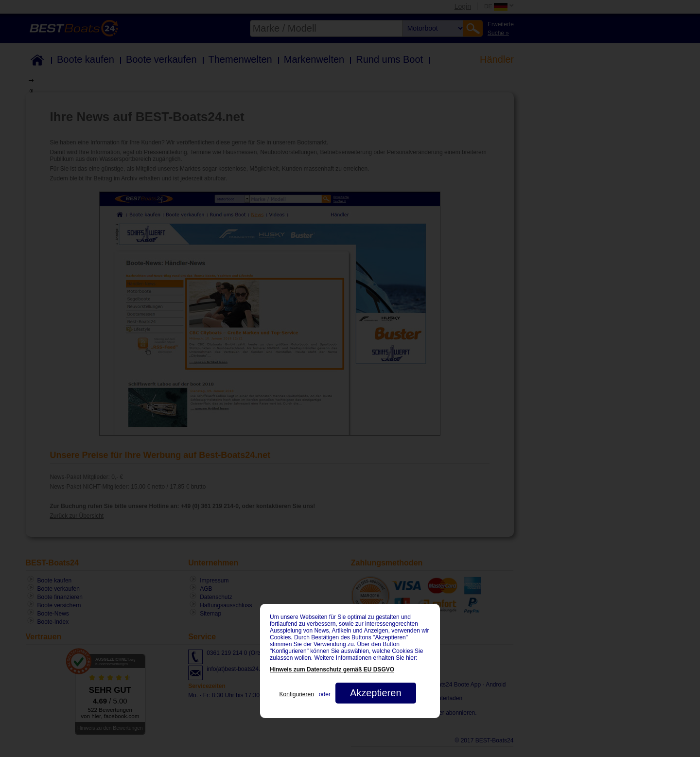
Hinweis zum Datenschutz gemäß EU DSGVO (332, 669)
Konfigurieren (296, 694)
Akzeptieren (376, 693)
